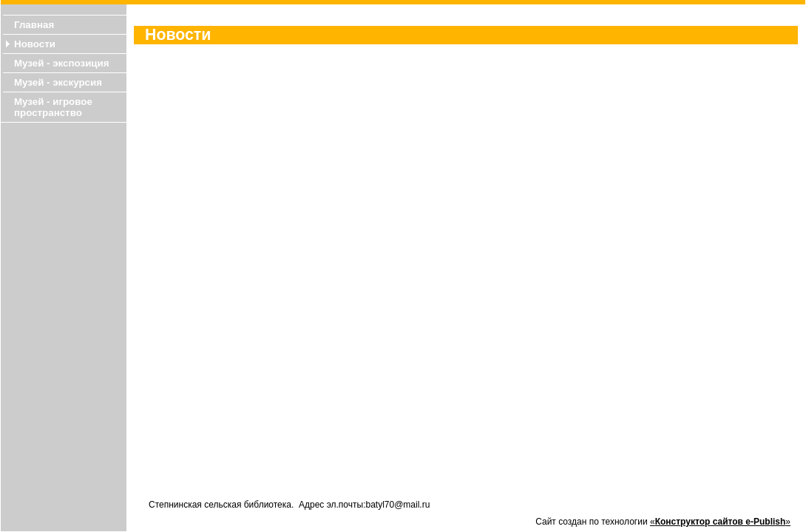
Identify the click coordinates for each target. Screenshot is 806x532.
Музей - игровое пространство (53, 107)
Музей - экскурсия (58, 82)
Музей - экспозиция (62, 63)
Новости (35, 44)
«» (720, 522)
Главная (34, 25)
